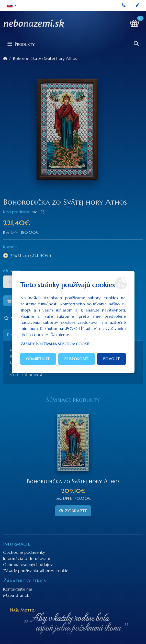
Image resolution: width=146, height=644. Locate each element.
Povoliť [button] (112, 359)
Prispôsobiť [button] (76, 359)
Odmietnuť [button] (38, 359)
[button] (12, 5)
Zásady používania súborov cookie (55, 344)
